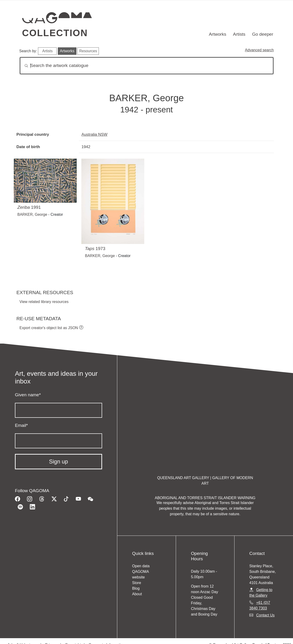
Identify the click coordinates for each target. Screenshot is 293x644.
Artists (239, 34)
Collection (55, 33)
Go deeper (263, 34)
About (137, 594)
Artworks (218, 34)
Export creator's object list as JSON (49, 328)
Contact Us (265, 615)
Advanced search (259, 50)
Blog (136, 588)
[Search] (147, 66)
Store (137, 583)
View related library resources (44, 302)
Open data (141, 566)
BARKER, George (32, 214)
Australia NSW (95, 134)
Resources (88, 51)
